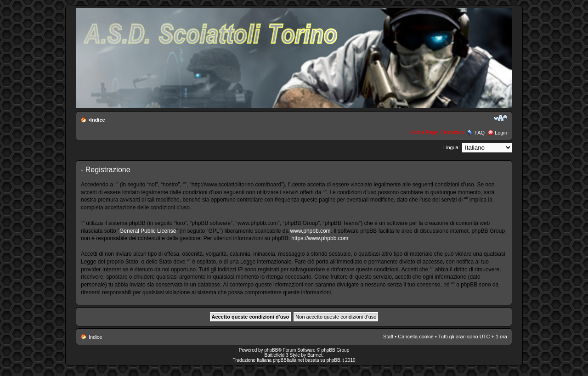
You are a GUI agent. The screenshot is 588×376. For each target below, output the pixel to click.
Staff (388, 337)
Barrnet (315, 355)
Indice (98, 120)
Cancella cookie (416, 337)
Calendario (452, 132)
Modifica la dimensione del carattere (500, 118)
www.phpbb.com (311, 231)
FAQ (480, 133)
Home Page (424, 132)
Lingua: (452, 147)
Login (501, 133)
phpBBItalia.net (288, 360)
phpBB (271, 350)
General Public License (148, 231)
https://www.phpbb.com (320, 238)
